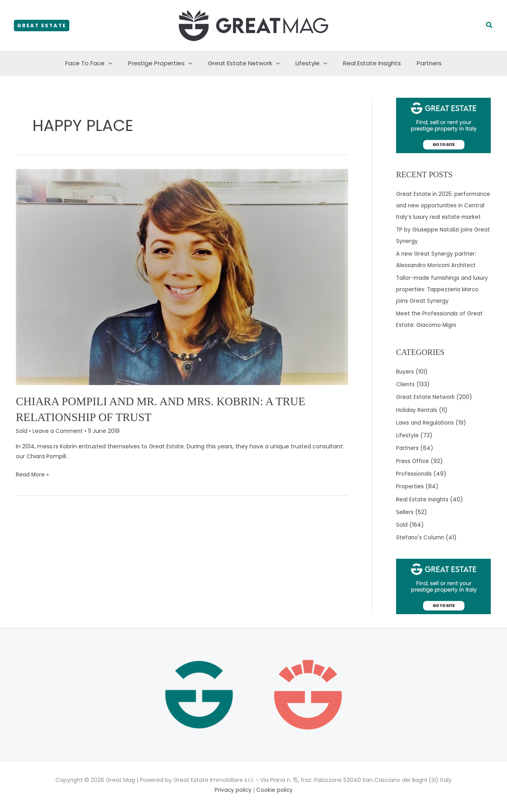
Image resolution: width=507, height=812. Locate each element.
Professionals (414, 478)
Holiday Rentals (417, 416)
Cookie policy (275, 793)
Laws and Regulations (426, 429)
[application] (118, 63)
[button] (42, 26)
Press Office (413, 466)
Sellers (405, 516)
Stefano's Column (421, 541)
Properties (410, 491)
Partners (419, 63)
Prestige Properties (166, 63)
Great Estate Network (246, 63)
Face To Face (99, 63)
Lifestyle (309, 63)
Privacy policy (233, 793)
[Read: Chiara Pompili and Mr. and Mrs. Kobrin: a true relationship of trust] (182, 277)
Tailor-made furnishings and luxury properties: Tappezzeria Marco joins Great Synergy (437, 298)
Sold (22, 431)
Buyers (405, 379)
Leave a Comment (59, 431)
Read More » (32, 474)
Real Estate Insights (366, 63)
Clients (406, 391)
